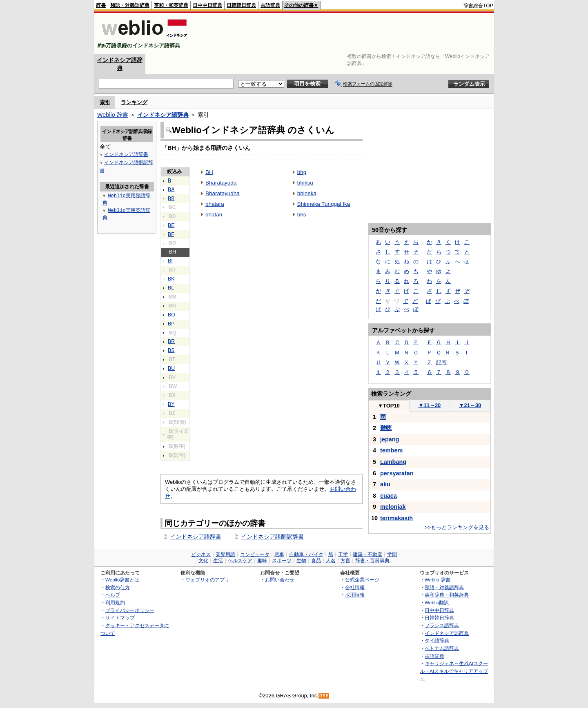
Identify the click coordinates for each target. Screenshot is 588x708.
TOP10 (389, 406)
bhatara (215, 204)
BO (171, 315)
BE (171, 225)
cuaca (389, 496)
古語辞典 (270, 5)
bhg (302, 172)
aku (385, 484)
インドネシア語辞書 (196, 537)
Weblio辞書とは (122, 580)
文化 (203, 561)
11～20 (430, 405)
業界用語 (225, 554)
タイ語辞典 (437, 640)
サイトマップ (120, 618)
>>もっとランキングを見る (457, 527)
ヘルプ (113, 595)
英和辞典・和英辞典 (447, 595)
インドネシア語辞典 (163, 115)
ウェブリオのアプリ (207, 580)
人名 (331, 561)
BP (171, 324)
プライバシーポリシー (130, 610)
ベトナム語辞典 (442, 648)
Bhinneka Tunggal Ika (324, 204)
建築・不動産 (367, 554)
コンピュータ (255, 554)
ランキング (134, 102)
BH (209, 172)
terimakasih (396, 518)
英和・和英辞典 (171, 5)
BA (171, 189)
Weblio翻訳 (437, 602)
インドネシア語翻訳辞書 (272, 537)
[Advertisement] (345, 33)
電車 (279, 554)
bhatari (214, 215)
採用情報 (355, 595)
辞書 (101, 5)
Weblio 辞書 (113, 115)
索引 (105, 102)
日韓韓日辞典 (241, 5)
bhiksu (305, 183)
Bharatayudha (223, 193)
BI (170, 261)
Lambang (393, 462)
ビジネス (201, 554)
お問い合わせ (280, 580)
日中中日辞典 (207, 5)
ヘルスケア (240, 561)
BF (171, 234)
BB (171, 198)
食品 (316, 561)
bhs (302, 215)
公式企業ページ (362, 580)
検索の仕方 (118, 587)
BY (171, 404)
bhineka (307, 193)
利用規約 (115, 602)
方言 (345, 561)
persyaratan (397, 473)
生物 (301, 561)
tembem (391, 450)
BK (171, 279)
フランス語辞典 (442, 625)
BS (171, 350)
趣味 (262, 561)
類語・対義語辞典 (130, 5)
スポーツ (282, 561)
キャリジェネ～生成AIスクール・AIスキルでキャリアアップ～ (454, 671)
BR (171, 341)
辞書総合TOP (478, 6)
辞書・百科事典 (372, 561)
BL (171, 288)
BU (171, 368)
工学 (343, 554)
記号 (441, 362)
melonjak (393, 507)
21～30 (470, 405)
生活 (218, 561)
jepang (390, 439)
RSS (324, 696)
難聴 (386, 428)
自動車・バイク (306, 554)
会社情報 (355, 587)
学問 (392, 554)
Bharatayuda (221, 183)
